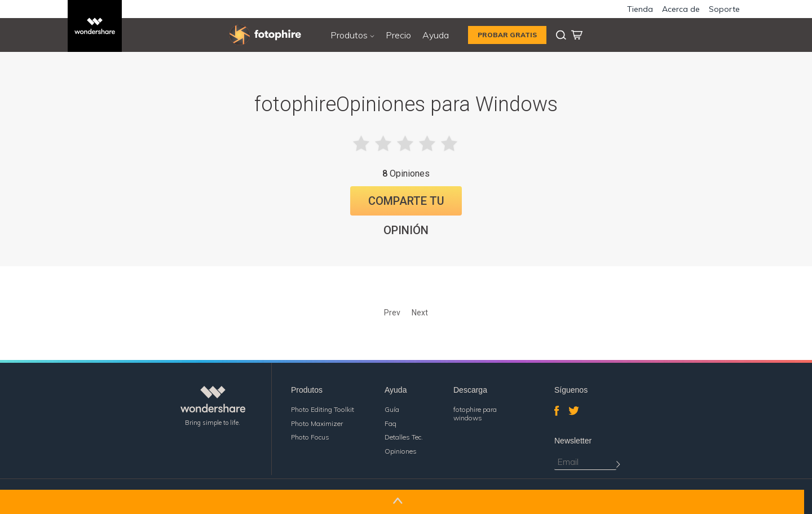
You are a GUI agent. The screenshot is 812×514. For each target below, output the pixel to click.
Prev (392, 313)
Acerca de (681, 9)
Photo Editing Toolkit (323, 409)
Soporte (724, 9)
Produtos (352, 35)
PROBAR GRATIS (507, 35)
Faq (390, 423)
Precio (398, 35)
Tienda (640, 9)
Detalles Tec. (404, 437)
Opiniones (401, 451)
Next (420, 313)
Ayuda (436, 35)
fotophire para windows (475, 413)
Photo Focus (310, 437)
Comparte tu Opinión (406, 205)
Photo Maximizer (317, 423)
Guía (392, 409)
